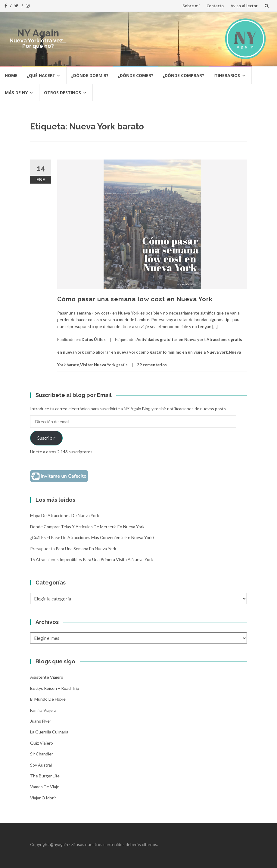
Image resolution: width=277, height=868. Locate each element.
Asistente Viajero (47, 677)
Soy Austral (41, 765)
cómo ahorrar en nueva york (111, 352)
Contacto (215, 6)
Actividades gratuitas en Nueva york (171, 339)
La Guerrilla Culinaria (49, 732)
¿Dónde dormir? (90, 75)
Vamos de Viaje (45, 787)
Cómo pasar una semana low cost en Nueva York (135, 299)
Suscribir (46, 438)
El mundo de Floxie (48, 699)
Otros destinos (62, 93)
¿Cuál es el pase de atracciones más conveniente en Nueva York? (92, 537)
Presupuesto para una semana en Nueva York (73, 549)
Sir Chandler (42, 754)
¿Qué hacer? (41, 75)
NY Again (38, 33)
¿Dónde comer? (135, 75)
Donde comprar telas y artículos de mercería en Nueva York (87, 527)
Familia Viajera (43, 710)
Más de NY (16, 93)
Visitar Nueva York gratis (104, 365)
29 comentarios (152, 365)
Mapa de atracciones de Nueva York (65, 515)
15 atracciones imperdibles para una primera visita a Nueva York (92, 559)
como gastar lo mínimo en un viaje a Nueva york (183, 352)
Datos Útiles (94, 339)
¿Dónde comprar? (183, 75)
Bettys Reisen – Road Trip (55, 688)
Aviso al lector (244, 6)
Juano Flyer (41, 721)
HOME (11, 75)
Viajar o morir (43, 798)
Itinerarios (227, 75)
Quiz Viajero (42, 743)
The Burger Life (45, 776)
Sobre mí (191, 6)
